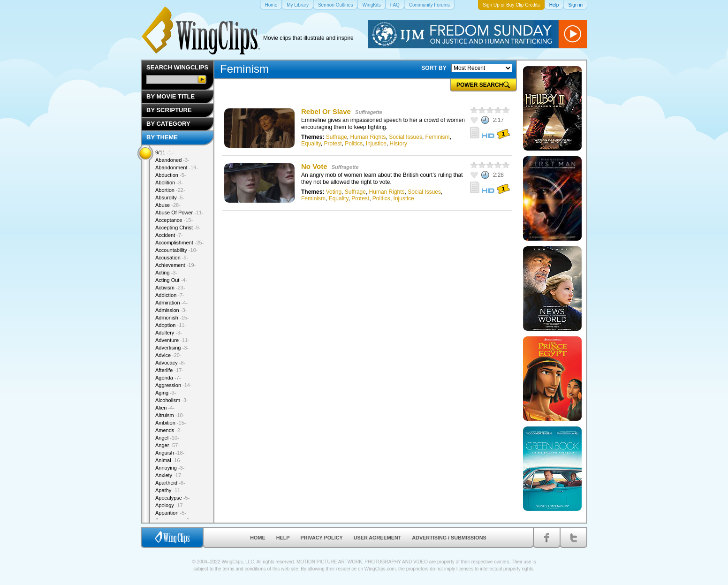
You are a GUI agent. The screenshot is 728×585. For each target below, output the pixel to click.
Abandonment (177, 167)
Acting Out (171, 280)
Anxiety (169, 475)
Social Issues (406, 137)
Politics (354, 144)
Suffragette (369, 112)
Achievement (175, 265)
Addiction (170, 295)
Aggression (174, 385)
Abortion (170, 190)
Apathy (169, 490)
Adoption (171, 325)
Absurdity (170, 198)
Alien (165, 408)
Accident (169, 235)
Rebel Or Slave (326, 111)
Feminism (438, 137)
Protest (333, 144)
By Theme (162, 137)
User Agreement (378, 538)
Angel (167, 438)
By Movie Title (171, 96)
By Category (168, 124)
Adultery (169, 333)
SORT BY (434, 68)
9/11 (164, 152)
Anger (167, 445)
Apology (170, 505)
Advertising (172, 348)
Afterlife (169, 370)
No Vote (314, 166)
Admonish (172, 318)
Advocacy (170, 363)
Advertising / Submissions (449, 538)
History (398, 144)
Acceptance (174, 220)
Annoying (170, 468)
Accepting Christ (178, 228)
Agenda (168, 378)
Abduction (171, 175)
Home (258, 538)
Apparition (171, 513)
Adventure (172, 340)
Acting (166, 273)
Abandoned (172, 160)
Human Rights (368, 137)
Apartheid (170, 483)
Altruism (170, 415)
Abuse (168, 205)
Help (283, 538)
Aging (166, 393)
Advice (168, 355)
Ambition (171, 423)
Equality (311, 144)
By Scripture (169, 110)
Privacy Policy (322, 538)
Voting (334, 192)
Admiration (171, 303)
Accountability (177, 250)
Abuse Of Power (179, 213)
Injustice (376, 144)
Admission (171, 310)
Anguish (170, 453)
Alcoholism (172, 400)
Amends (169, 430)
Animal (168, 460)
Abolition (169, 182)
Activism (170, 288)
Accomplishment (179, 243)
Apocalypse (172, 498)
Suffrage (337, 137)
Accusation (172, 258)
